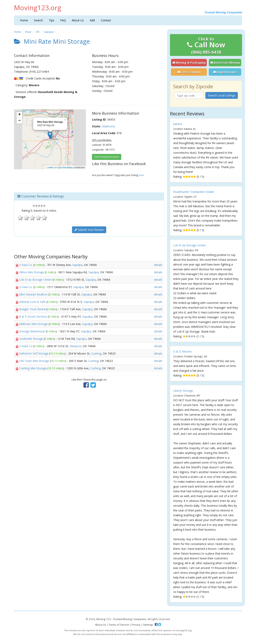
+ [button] (19, 115)
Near (28, 32)
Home (24, 20)
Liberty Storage (183, 391)
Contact (106, 20)
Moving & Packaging (189, 63)
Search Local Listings (222, 95)
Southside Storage (31, 339)
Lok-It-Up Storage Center (36, 280)
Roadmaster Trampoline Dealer (194, 192)
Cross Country (189, 72)
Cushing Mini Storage (33, 368)
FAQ (63, 20)
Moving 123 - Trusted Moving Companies (121, 619)
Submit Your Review (89, 230)
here (141, 175)
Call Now (206, 46)
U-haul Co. (26, 265)
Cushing (96, 353)
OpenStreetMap (65, 167)
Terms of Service (119, 625)
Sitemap (148, 625)
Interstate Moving (225, 63)
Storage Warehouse (32, 331)
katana (178, 124)
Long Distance (225, 72)
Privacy (136, 625)
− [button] (19, 121)
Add (92, 20)
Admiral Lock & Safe (33, 302)
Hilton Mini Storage (32, 272)
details (158, 265)
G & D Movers (182, 351)
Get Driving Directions (107, 157)
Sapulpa (49, 32)
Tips (51, 20)
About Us (78, 20)
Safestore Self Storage (34, 353)
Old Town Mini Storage (34, 361)
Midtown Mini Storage (34, 324)
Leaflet (50, 167)
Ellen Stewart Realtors (34, 294)
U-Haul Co (26, 346)
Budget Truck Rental (33, 309)
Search (38, 20)
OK (37, 32)
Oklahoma (108, 126)
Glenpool (75, 346)
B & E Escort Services (33, 317)
